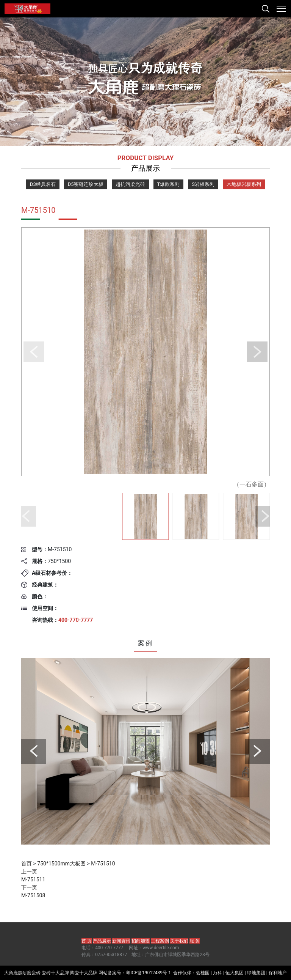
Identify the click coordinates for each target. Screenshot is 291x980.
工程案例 (160, 941)
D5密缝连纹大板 (86, 184)
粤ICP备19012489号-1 (148, 973)
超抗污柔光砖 (130, 184)
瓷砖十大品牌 (55, 973)
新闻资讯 (121, 941)
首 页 (87, 941)
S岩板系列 (203, 184)
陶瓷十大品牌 (84, 973)
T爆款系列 (169, 184)
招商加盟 (141, 941)
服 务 (195, 941)
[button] (34, 352)
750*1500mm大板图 (61, 864)
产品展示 (102, 941)
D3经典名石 (43, 184)
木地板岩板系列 (244, 184)
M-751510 (103, 864)
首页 (27, 864)
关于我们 (179, 941)
